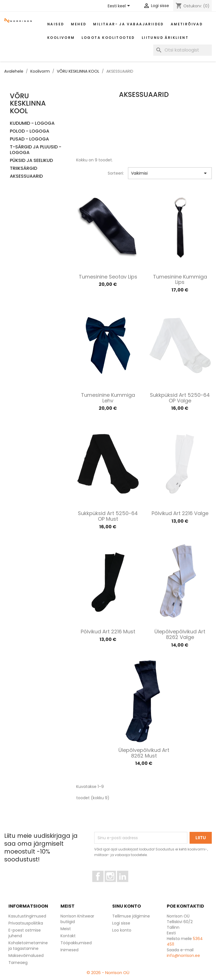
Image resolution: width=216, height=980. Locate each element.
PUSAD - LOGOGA (29, 139)
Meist (66, 929)
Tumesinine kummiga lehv (108, 398)
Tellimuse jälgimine (131, 916)
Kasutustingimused (27, 916)
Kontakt (68, 936)
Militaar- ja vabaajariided (128, 24)
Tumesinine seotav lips (108, 277)
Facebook (103, 885)
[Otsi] (183, 50)
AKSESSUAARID (26, 176)
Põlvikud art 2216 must (108, 632)
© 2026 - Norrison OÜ (108, 973)
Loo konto (122, 930)
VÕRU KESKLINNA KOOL (28, 103)
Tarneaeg (18, 963)
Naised (56, 24)
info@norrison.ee (183, 955)
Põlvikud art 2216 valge (180, 513)
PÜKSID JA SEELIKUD (31, 161)
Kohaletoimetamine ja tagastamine (28, 946)
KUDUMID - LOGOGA (32, 123)
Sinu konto (127, 906)
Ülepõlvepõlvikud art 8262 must (144, 753)
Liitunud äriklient (165, 38)
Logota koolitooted (108, 38)
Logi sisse (121, 923)
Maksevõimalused (26, 955)
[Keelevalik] (120, 6)
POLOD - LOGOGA (30, 131)
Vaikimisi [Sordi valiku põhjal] (170, 173)
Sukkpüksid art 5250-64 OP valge (180, 398)
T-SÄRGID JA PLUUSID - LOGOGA (36, 150)
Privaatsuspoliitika (26, 923)
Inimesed (69, 950)
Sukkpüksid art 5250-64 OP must (108, 516)
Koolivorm (61, 38)
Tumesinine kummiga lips (180, 279)
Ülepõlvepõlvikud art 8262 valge (180, 634)
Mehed (79, 24)
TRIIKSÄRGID (23, 169)
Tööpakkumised (76, 943)
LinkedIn (126, 885)
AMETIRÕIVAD (187, 24)
